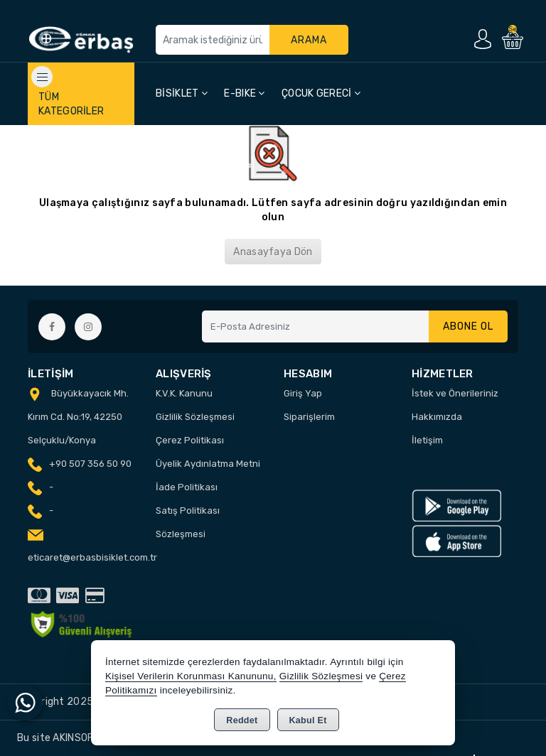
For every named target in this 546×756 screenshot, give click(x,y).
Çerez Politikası (190, 440)
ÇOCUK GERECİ (321, 93)
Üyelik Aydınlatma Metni (208, 464)
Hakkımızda (437, 417)
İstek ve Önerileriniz (455, 393)
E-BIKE (244, 93)
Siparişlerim (309, 417)
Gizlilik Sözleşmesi (195, 417)
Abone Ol (468, 326)
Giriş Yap (303, 393)
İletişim (427, 440)
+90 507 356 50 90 (90, 464)
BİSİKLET (182, 93)
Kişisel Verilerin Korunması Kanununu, (191, 676)
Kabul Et (308, 720)
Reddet (242, 720)
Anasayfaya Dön (273, 252)
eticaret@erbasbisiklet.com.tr (92, 557)
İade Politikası (187, 487)
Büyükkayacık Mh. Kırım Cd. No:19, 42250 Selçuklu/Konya (78, 417)
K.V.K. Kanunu (184, 393)
